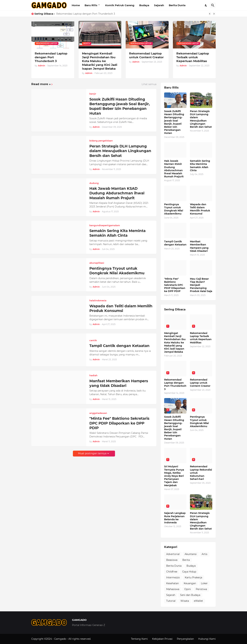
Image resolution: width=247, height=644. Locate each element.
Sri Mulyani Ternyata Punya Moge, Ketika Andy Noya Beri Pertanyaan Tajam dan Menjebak (174, 476)
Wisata (185, 601)
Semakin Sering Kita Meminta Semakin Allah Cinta (117, 233)
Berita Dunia (177, 5)
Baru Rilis (91, 5)
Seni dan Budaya (190, 595)
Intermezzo (173, 577)
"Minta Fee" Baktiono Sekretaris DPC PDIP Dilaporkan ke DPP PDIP (119, 423)
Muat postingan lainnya (92, 453)
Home (76, 5)
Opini (188, 589)
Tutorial (171, 601)
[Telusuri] (213, 5)
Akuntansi (191, 554)
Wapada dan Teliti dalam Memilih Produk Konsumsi (121, 308)
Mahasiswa (173, 589)
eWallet (198, 601)
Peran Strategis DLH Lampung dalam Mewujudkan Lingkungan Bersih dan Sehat (120, 151)
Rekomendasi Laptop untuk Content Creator (146, 55)
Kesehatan (172, 583)
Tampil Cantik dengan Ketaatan (119, 346)
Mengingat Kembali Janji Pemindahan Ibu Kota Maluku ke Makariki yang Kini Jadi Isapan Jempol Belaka (100, 61)
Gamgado (61, 639)
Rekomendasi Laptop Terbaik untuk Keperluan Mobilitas (193, 57)
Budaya (144, 5)
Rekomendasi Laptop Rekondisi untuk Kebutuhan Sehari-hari (201, 473)
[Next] (214, 14)
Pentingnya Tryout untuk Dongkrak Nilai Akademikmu (117, 271)
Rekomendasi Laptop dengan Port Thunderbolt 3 (86, 14)
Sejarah (159, 5)
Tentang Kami (139, 639)
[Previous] (210, 14)
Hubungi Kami (207, 639)
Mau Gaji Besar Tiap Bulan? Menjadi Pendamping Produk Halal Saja (201, 285)
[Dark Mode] (206, 5)
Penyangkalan (185, 639)
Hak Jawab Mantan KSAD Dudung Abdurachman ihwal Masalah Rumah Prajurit (117, 193)
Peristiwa (201, 589)
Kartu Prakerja (193, 577)
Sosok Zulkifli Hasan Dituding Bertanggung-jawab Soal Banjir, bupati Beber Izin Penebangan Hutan (120, 106)
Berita (186, 560)
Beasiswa (172, 560)
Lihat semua (149, 84)
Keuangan (190, 583)
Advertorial (173, 554)
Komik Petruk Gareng (120, 5)
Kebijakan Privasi (162, 639)
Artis (204, 554)
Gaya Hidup (189, 572)
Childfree (172, 572)
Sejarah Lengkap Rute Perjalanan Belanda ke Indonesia (175, 518)
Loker (204, 583)
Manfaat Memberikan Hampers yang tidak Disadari (119, 383)
